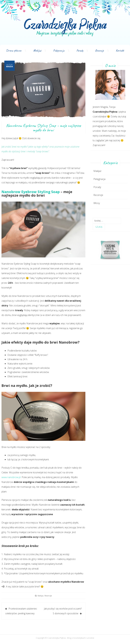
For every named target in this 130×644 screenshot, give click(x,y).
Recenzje (99, 51)
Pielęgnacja (59, 51)
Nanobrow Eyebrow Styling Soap (31, 192)
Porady (80, 51)
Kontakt (120, 51)
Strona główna (14, 51)
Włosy (97, 203)
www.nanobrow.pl (11, 477)
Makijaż (37, 51)
